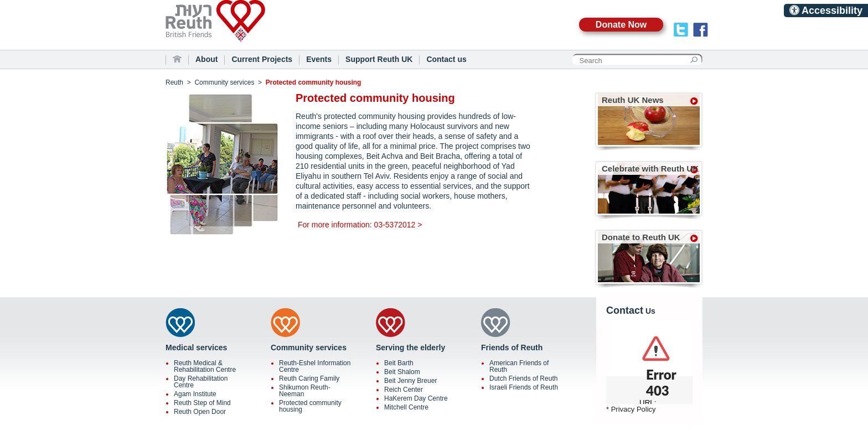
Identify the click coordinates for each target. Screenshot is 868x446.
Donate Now (621, 25)
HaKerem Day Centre (416, 398)
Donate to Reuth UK (641, 237)
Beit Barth (399, 363)
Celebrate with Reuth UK (650, 168)
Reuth (235, 27)
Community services (224, 82)
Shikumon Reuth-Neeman (305, 391)
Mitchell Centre (406, 407)
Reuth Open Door (200, 412)
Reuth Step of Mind (202, 403)
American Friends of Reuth (519, 366)
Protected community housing (310, 406)
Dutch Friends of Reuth (523, 378)
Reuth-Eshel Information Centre (315, 366)
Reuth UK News (633, 100)
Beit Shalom (402, 372)
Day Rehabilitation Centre (201, 382)
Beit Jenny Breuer (410, 381)
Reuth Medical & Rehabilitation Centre (205, 366)
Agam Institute (195, 394)
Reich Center (404, 390)
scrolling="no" (649, 362)
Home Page (177, 59)
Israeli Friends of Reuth (524, 387)
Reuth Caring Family (309, 378)
